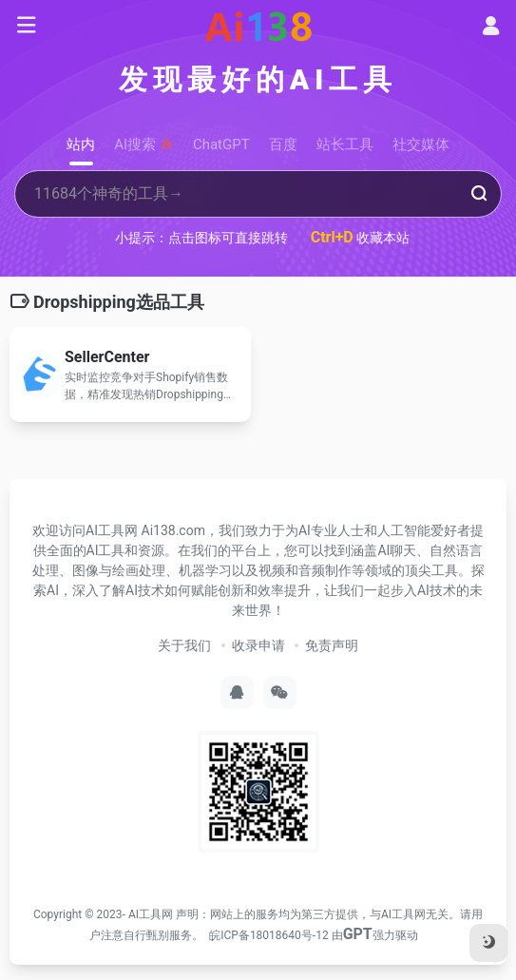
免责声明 (332, 645)
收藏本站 (361, 237)
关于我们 (184, 645)
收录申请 (258, 645)
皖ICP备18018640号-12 (268, 935)
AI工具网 (151, 914)
